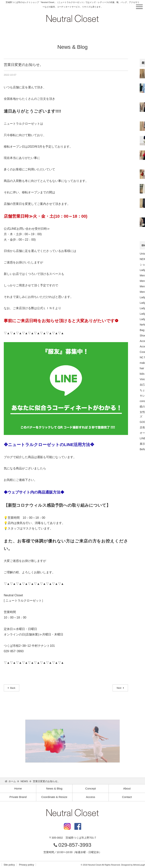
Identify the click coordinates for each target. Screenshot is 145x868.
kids (142, 374)
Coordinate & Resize (54, 797)
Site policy (9, 865)
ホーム (12, 781)
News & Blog (54, 788)
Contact (127, 797)
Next (119, 688)
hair (142, 368)
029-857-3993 (75, 845)
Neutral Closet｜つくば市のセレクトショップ (72, 18)
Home (18, 788)
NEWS (24, 781)
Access (90, 797)
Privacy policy (27, 865)
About (127, 788)
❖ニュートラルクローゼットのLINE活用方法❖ (49, 445)
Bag (142, 330)
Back (12, 688)
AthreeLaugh (139, 865)
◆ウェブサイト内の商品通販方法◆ (34, 492)
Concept (91, 788)
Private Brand (18, 797)
